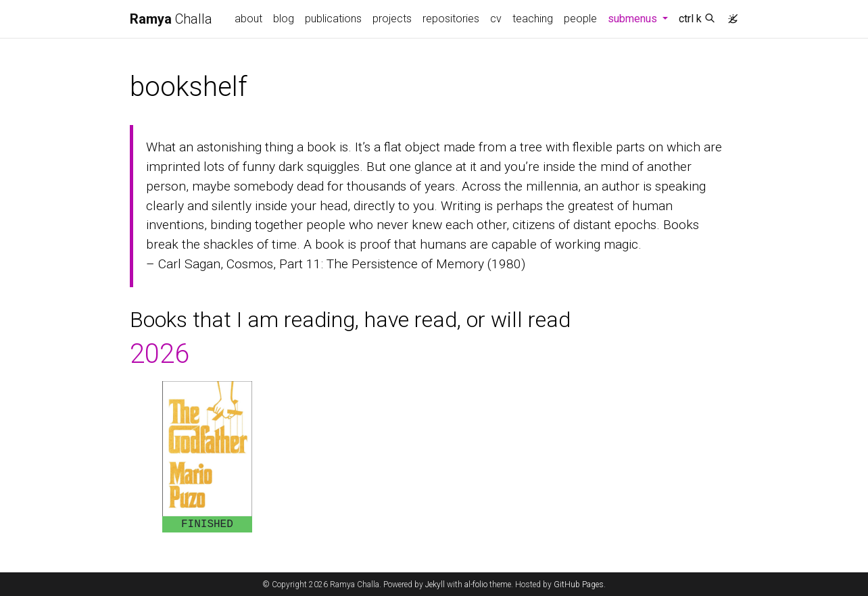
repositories (451, 19)
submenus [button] (641, 18)
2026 (160, 354)
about (248, 19)
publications (333, 19)
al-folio (476, 585)
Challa (171, 19)
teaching (533, 19)
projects (392, 19)
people (580, 19)
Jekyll (435, 585)
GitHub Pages (579, 585)
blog (284, 19)
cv (496, 19)
